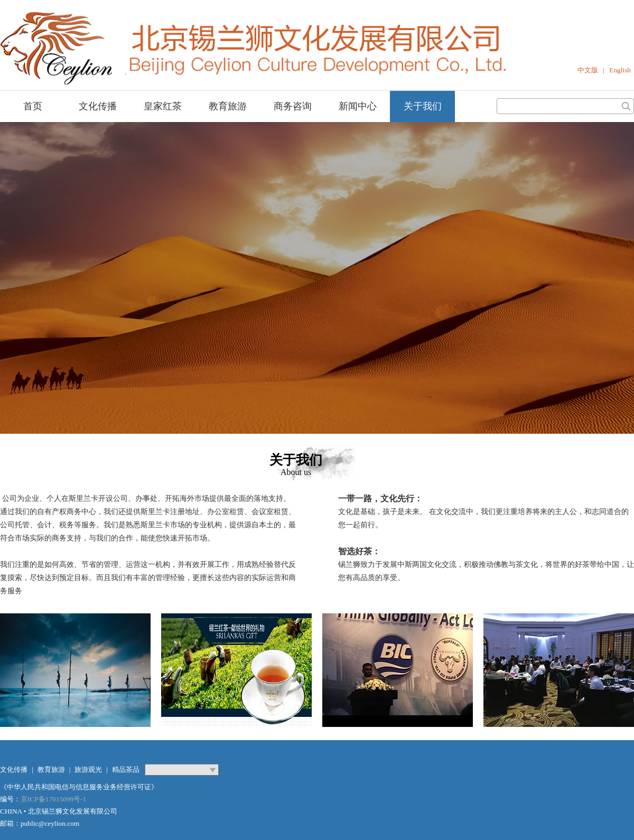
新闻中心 (358, 106)
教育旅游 (228, 106)
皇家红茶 (163, 106)
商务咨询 (293, 106)
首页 (33, 106)
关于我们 (423, 106)
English (620, 70)
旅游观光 (88, 769)
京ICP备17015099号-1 (53, 799)
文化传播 (98, 106)
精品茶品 (126, 769)
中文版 (588, 70)
